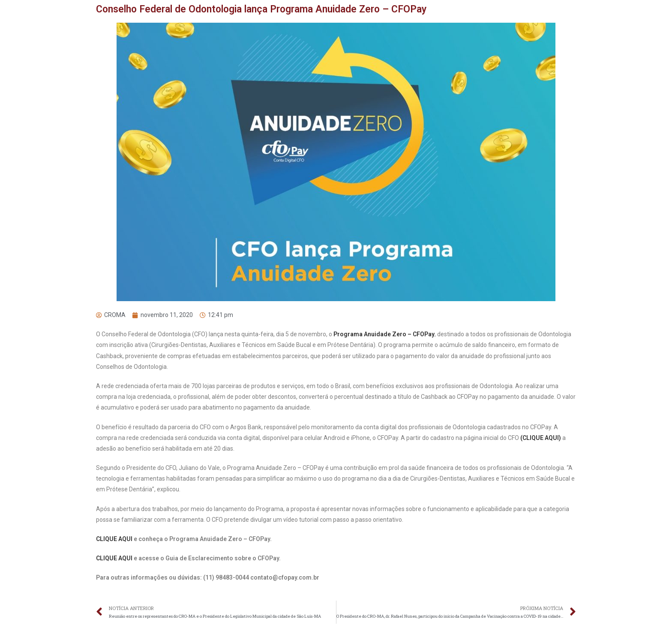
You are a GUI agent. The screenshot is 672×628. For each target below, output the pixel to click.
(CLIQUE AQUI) (541, 438)
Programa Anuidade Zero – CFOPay (384, 334)
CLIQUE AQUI (115, 539)
